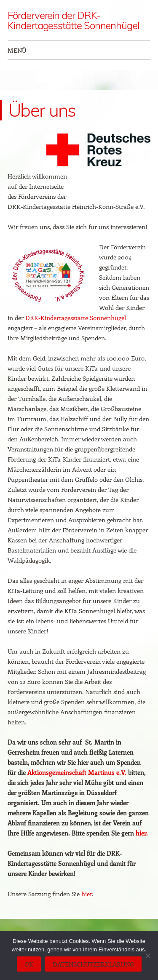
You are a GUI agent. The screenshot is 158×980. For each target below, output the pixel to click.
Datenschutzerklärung (93, 964)
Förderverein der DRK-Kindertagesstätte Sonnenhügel (73, 20)
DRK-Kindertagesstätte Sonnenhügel (76, 318)
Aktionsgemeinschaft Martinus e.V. (77, 772)
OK (29, 964)
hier (87, 894)
